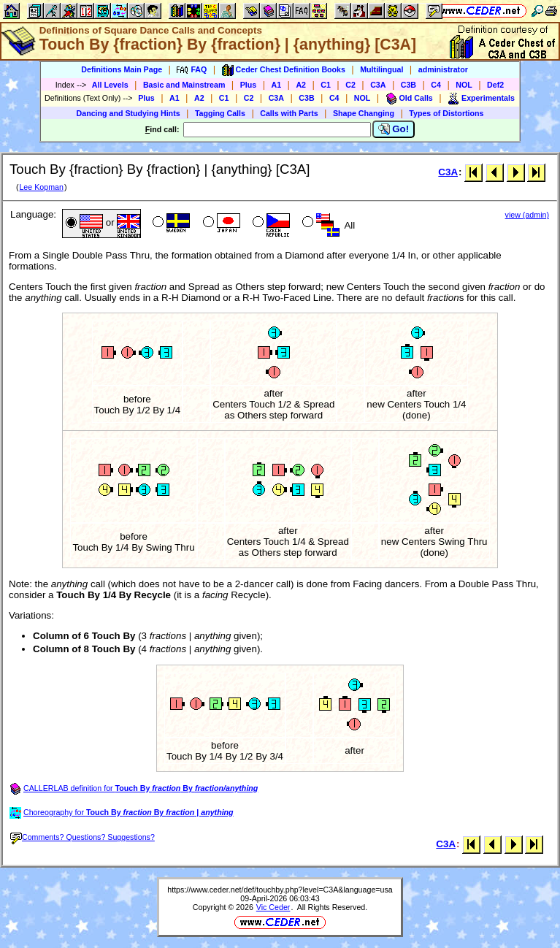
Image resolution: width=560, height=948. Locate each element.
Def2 (495, 85)
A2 (301, 85)
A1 (277, 85)
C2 (350, 85)
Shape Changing (364, 113)
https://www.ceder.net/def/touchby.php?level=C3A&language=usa (280, 890)
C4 (436, 85)
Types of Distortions (446, 113)
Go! (394, 129)
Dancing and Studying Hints (129, 113)
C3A (378, 85)
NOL (464, 85)
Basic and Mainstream (184, 85)
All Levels (110, 85)
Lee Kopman (41, 187)
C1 (326, 85)
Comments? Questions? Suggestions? (83, 837)
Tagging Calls (220, 113)
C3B (409, 85)
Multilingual (381, 69)
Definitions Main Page (122, 69)
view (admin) (527, 215)
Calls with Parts (289, 113)
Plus (249, 85)
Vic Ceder (273, 907)
